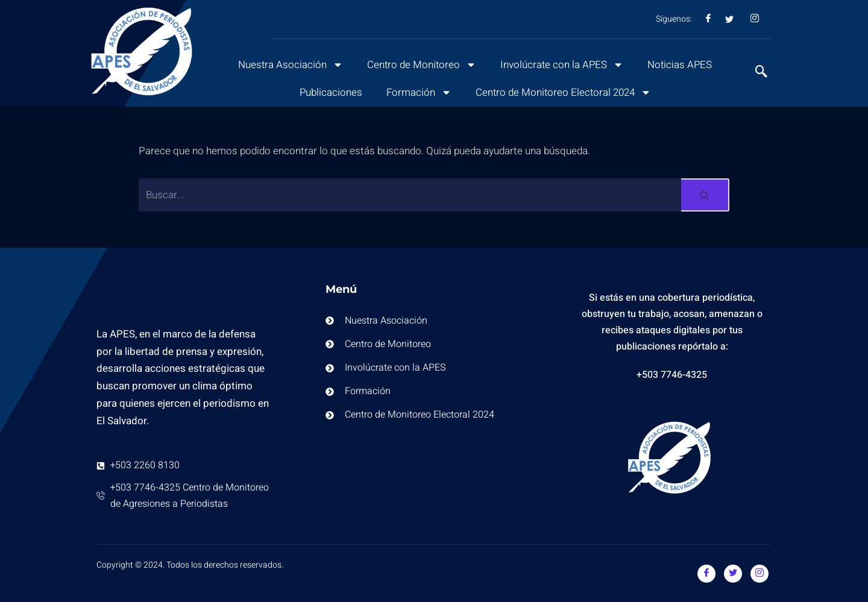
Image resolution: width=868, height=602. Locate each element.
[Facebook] (706, 574)
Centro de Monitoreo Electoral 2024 (564, 92)
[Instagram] (759, 574)
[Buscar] (410, 195)
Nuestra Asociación (289, 65)
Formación (418, 92)
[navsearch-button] (755, 73)
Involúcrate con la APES (562, 65)
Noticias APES (681, 65)
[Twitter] (733, 574)
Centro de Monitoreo (421, 65)
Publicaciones (329, 92)
